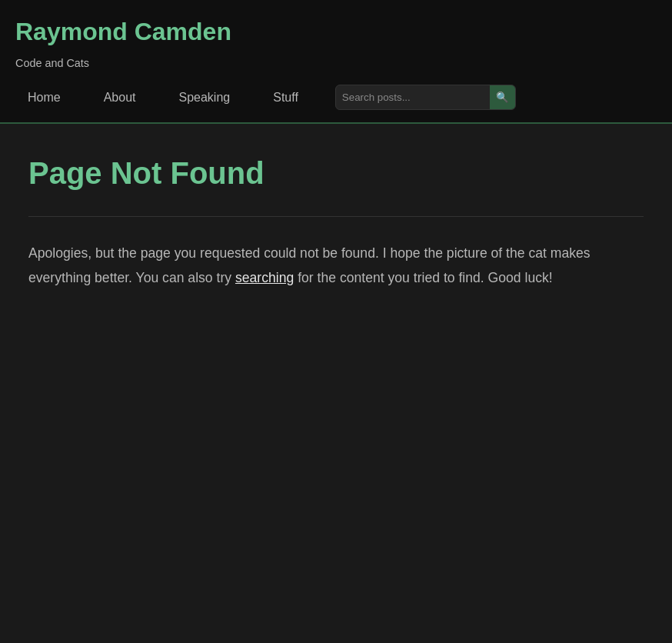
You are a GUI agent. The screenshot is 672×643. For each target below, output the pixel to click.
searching (264, 278)
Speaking (205, 97)
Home (44, 97)
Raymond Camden (123, 32)
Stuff (286, 97)
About (120, 97)
